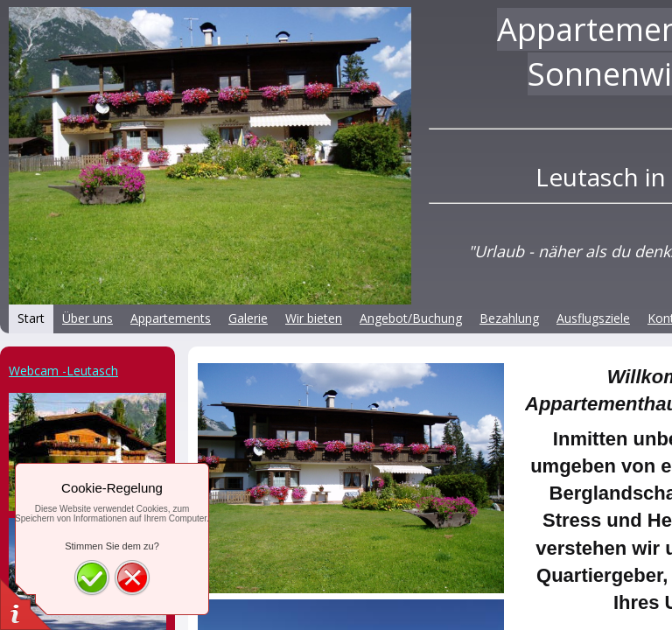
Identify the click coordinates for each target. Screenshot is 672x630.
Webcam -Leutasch (63, 371)
